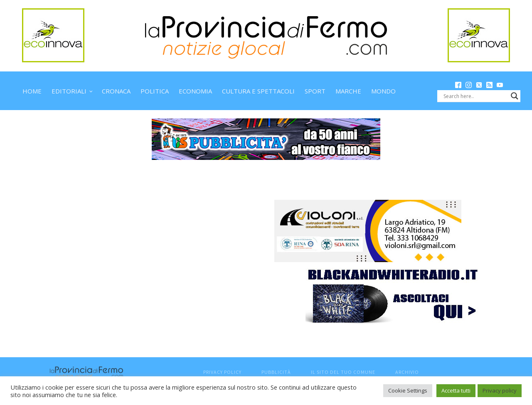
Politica (155, 91)
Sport (315, 91)
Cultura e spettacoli (258, 91)
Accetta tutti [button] (456, 390)
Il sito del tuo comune (343, 372)
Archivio (407, 372)
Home (32, 91)
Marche (348, 91)
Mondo (383, 91)
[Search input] (475, 96)
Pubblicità (276, 372)
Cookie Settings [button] (408, 390)
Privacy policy (500, 390)
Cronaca (116, 91)
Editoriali (69, 91)
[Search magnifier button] (515, 96)
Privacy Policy (222, 372)
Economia (195, 91)
